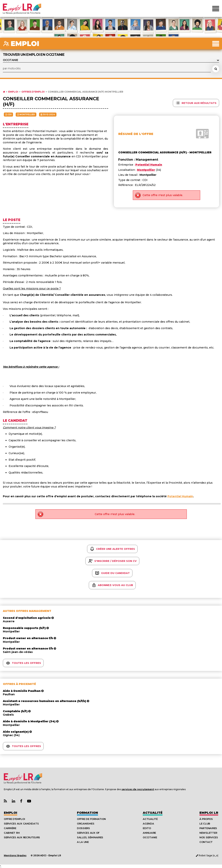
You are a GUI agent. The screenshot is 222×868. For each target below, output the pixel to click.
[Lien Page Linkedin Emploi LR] (13, 801)
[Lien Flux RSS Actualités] (5, 801)
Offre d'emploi (14, 819)
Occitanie (150, 837)
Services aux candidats (21, 824)
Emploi (13, 92)
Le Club (205, 824)
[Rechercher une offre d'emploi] (216, 69)
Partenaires (208, 828)
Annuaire (149, 833)
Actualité (153, 813)
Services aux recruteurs (22, 837)
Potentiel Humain (180, 496)
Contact (206, 842)
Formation (87, 813)
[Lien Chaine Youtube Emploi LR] (29, 801)
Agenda (148, 824)
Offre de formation (91, 819)
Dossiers (83, 828)
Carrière (10, 828)
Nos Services (209, 837)
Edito (147, 828)
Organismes (86, 824)
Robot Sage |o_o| (207, 855)
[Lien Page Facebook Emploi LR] (21, 801)
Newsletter (208, 833)
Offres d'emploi (33, 92)
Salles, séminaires (90, 837)
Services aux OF (88, 833)
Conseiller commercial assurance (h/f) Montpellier (86, 92)
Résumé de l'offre (136, 134)
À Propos (206, 819)
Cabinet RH (12, 833)
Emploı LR (209, 813)
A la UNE (83, 842)
